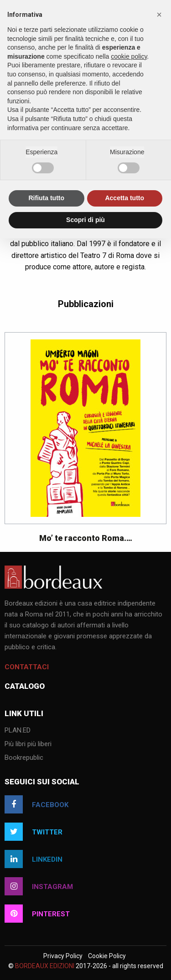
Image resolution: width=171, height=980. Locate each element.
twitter (34, 832)
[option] (85, 442)
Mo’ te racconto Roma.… (86, 538)
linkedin (34, 859)
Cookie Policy (107, 956)
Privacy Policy (63, 956)
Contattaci (27, 667)
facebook (36, 804)
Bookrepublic (24, 758)
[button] (159, 15)
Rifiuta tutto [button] (46, 198)
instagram (39, 886)
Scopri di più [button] (85, 220)
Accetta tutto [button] (124, 198)
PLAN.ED (18, 731)
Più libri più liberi (28, 744)
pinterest (37, 914)
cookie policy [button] (129, 56)
